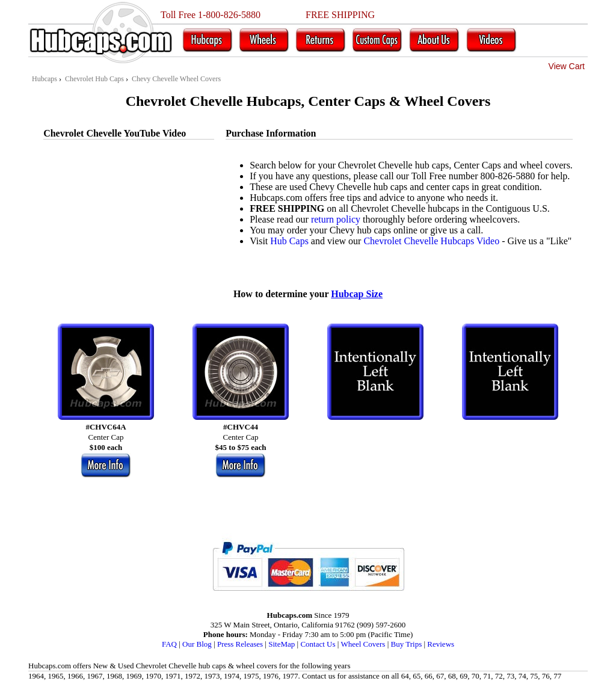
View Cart (567, 66)
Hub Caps (289, 241)
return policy (336, 219)
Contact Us (318, 644)
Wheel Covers (363, 644)
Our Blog (197, 644)
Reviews (441, 644)
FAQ (169, 644)
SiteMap (282, 644)
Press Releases (240, 644)
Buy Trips (407, 644)
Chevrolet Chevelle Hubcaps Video (431, 241)
